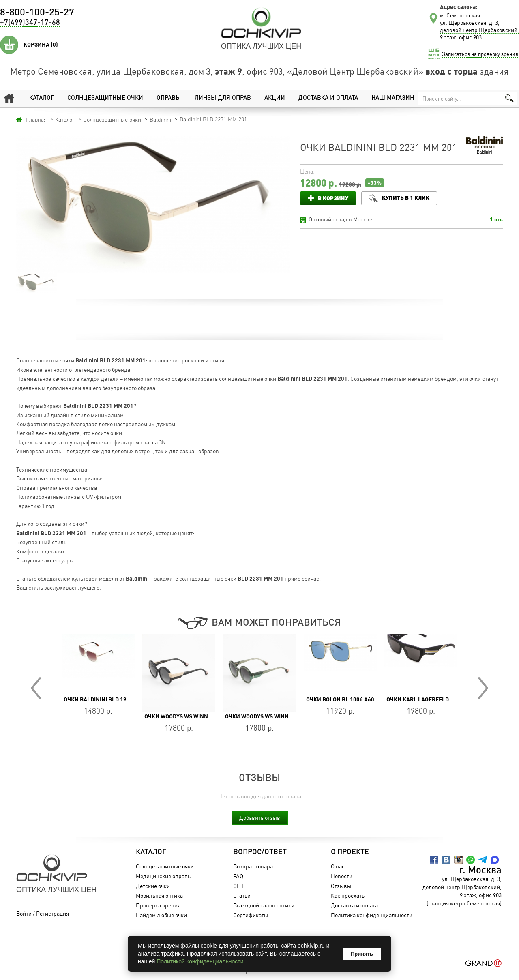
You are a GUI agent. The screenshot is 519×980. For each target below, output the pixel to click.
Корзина (41, 45)
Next (483, 688)
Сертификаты (251, 915)
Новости (342, 876)
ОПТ (239, 886)
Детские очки (153, 886)
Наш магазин (393, 98)
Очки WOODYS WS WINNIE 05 (263, 716)
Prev (36, 688)
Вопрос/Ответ (260, 852)
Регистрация (53, 913)
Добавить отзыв (260, 818)
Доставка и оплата (328, 98)
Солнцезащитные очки (105, 98)
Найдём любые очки (161, 915)
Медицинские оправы (164, 876)
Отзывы (341, 886)
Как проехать (348, 895)
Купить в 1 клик (406, 198)
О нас (338, 866)
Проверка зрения (158, 905)
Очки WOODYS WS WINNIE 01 (182, 716)
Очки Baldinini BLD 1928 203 (104, 699)
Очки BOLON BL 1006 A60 (340, 699)
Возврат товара (253, 866)
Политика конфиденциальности (372, 915)
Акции (275, 98)
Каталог (42, 98)
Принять (362, 954)
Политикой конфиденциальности (200, 961)
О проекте (350, 852)
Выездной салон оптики (264, 905)
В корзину (333, 198)
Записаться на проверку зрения (480, 54)
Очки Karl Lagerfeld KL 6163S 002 (436, 699)
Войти (24, 913)
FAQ (238, 876)
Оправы (169, 98)
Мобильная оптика (159, 895)
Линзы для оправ (223, 98)
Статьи (242, 895)
